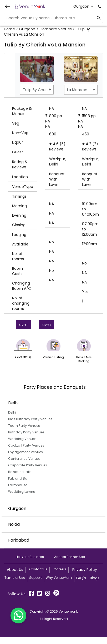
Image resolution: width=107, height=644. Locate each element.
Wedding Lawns (22, 492)
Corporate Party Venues (28, 465)
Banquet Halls (20, 472)
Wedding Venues (22, 439)
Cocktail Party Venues (26, 445)
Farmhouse (18, 485)
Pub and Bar (18, 478)
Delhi (12, 412)
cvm (23, 325)
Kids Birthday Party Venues (30, 419)
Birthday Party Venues (26, 432)
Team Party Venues (24, 426)
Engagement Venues (26, 452)
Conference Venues (24, 459)
